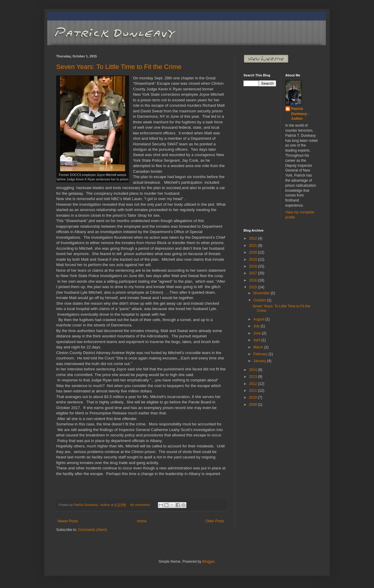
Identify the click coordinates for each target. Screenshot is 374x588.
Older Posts (215, 521)
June (258, 333)
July (257, 326)
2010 (254, 397)
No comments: (141, 505)
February (261, 354)
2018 (254, 266)
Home (142, 521)
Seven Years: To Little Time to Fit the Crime (119, 67)
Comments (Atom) (92, 530)
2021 (254, 246)
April (257, 340)
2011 (254, 391)
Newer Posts (68, 521)
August (259, 319)
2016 (254, 280)
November (262, 293)
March (259, 347)
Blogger (208, 562)
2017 (254, 273)
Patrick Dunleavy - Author (300, 114)
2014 (254, 370)
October (260, 300)
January (260, 361)
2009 (254, 405)
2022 (254, 238)
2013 (254, 377)
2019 (254, 260)
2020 (254, 252)
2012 (254, 384)
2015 (254, 287)
